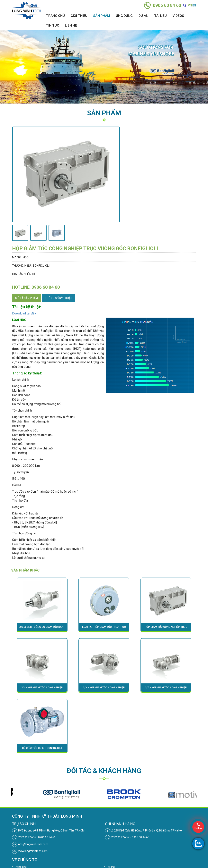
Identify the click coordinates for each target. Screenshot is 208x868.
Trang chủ (55, 16)
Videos (178, 16)
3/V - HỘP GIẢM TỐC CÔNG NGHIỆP (42, 687)
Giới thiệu (79, 16)
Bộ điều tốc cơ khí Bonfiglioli (42, 748)
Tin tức (53, 25)
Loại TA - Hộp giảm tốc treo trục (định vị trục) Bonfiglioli (104, 628)
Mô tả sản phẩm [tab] (26, 298)
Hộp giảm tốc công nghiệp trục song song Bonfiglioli (166, 628)
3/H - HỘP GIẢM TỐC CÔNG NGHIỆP (104, 687)
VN (190, 5)
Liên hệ (71, 25)
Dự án (143, 16)
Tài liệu (160, 16)
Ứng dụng (124, 16)
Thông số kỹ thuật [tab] (59, 298)
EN (194, 5)
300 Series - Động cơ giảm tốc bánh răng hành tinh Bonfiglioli (42, 628)
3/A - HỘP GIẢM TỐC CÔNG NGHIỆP (166, 687)
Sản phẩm (102, 16)
